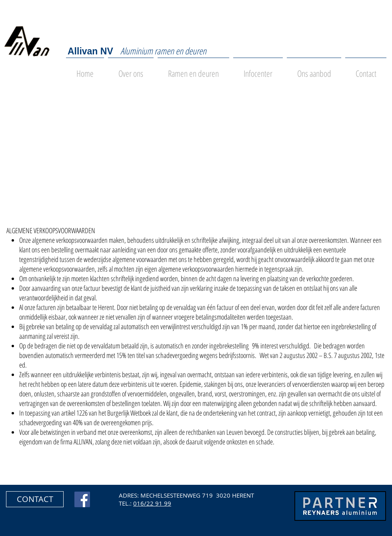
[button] (35, 499)
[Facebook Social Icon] (82, 499)
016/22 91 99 (152, 503)
